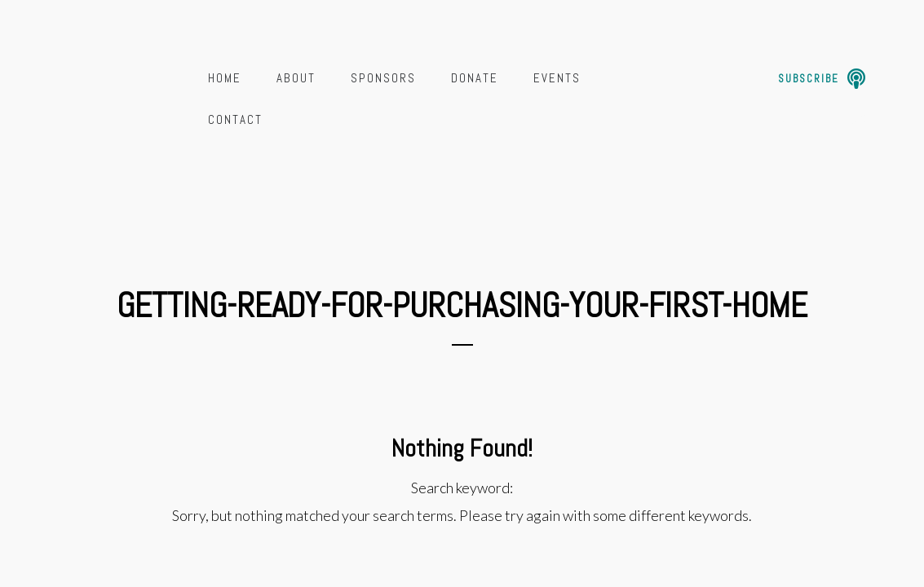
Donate (475, 78)
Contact (235, 119)
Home (225, 78)
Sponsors (383, 78)
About (296, 78)
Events (557, 78)
